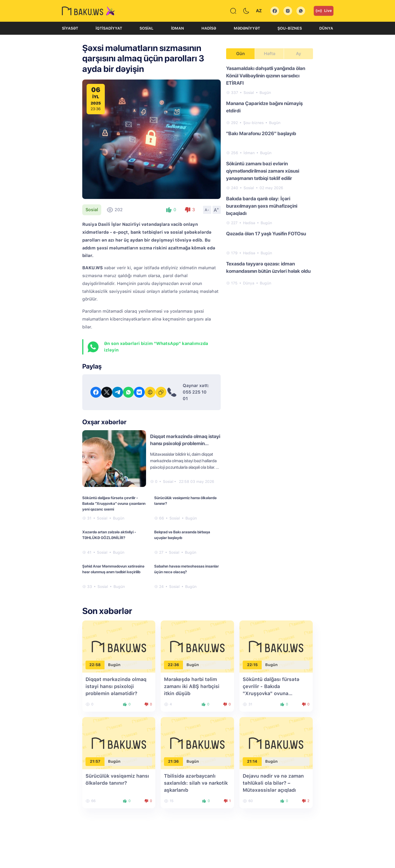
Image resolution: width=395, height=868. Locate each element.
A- (207, 210)
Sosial (146, 28)
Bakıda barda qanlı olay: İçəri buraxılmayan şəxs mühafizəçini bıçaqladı (262, 206)
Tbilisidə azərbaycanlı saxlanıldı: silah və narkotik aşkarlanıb (196, 783)
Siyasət (70, 28)
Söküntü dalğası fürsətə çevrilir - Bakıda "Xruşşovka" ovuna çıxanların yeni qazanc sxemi (114, 503)
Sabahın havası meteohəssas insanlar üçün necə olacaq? (187, 569)
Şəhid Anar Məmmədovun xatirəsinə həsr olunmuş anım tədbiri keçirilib (113, 569)
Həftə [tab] (270, 54)
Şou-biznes (290, 28)
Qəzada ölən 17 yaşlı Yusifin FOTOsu (266, 234)
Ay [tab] (298, 54)
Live (324, 11)
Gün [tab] (241, 54)
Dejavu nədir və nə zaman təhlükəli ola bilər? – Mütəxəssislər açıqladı (273, 783)
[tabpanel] (270, 175)
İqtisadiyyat (109, 28)
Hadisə (209, 28)
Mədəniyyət (247, 28)
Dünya (326, 28)
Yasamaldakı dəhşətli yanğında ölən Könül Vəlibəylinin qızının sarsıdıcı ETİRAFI (266, 76)
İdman (178, 28)
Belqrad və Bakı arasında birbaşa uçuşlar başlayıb (182, 535)
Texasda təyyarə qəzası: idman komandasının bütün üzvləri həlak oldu (268, 267)
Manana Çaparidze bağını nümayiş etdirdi (264, 107)
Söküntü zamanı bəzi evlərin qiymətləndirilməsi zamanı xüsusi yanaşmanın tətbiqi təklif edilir (263, 171)
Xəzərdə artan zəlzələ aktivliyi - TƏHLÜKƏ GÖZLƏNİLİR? (109, 535)
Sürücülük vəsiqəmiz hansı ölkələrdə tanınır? (185, 501)
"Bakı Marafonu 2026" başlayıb (261, 133)
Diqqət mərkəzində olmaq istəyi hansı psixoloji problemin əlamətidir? (185, 443)
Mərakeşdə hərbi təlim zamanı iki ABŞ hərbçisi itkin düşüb (192, 686)
